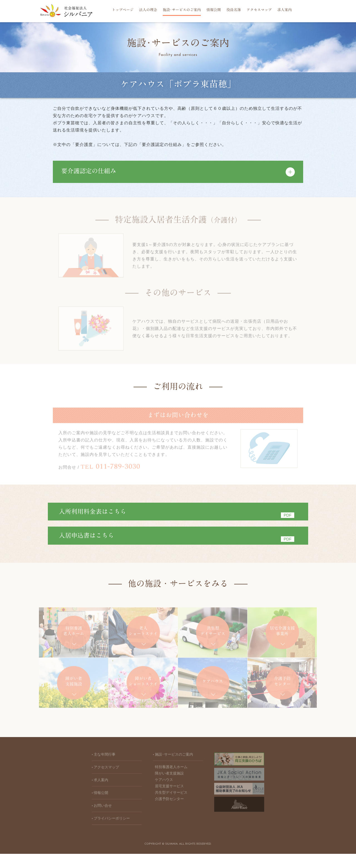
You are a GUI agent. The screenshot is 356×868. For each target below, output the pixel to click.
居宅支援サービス (169, 802)
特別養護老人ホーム (171, 783)
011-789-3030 (110, 468)
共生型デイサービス (171, 808)
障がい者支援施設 (169, 789)
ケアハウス (164, 796)
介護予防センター (169, 815)
